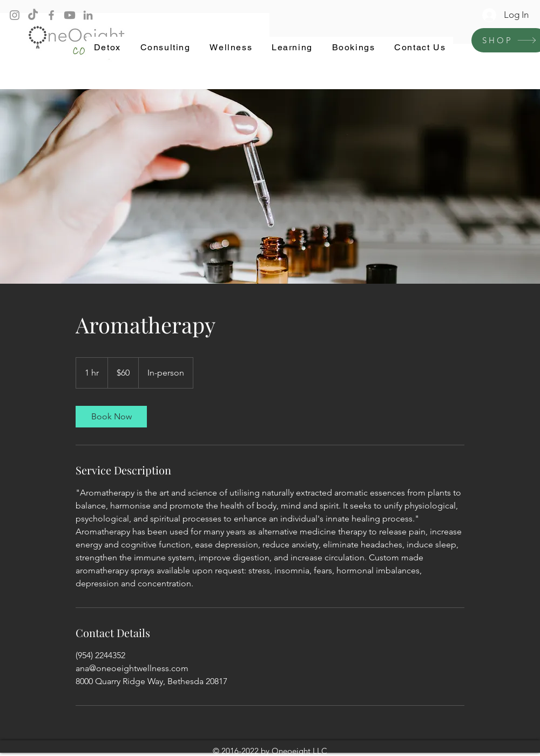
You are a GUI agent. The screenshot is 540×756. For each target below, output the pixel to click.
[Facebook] (51, 15)
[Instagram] (15, 15)
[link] (111, 417)
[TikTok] (33, 15)
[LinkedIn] (88, 15)
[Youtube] (70, 15)
